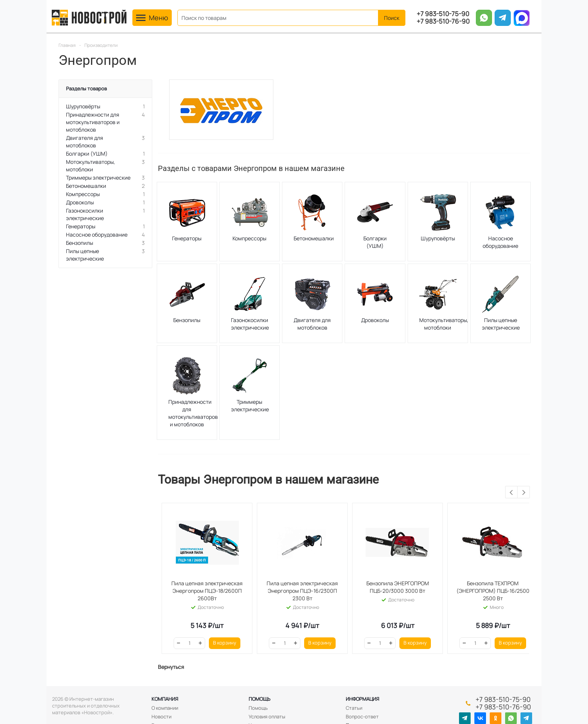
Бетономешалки (314, 238)
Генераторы (187, 238)
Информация (362, 699)
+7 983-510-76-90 (443, 21)
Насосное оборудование (500, 242)
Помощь (259, 699)
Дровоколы (375, 320)
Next (524, 492)
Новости (161, 717)
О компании (165, 708)
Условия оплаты (267, 717)
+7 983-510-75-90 (443, 14)
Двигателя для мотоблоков (312, 324)
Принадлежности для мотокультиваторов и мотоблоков (193, 413)
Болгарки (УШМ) (375, 242)
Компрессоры (249, 238)
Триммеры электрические (250, 405)
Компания (165, 699)
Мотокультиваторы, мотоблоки (444, 324)
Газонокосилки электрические (250, 324)
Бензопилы (187, 320)
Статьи (354, 708)
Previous (512, 492)
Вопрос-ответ (362, 717)
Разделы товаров (86, 88)
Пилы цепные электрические (501, 324)
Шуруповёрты (438, 238)
